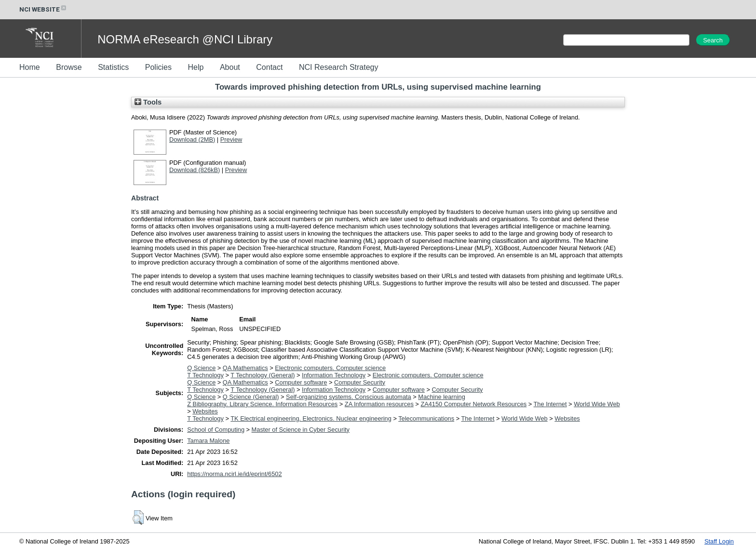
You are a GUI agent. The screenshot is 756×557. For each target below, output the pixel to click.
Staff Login (719, 541)
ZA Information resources (379, 404)
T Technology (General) (263, 375)
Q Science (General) (251, 397)
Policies (158, 67)
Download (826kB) (195, 170)
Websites (205, 411)
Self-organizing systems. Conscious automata (349, 397)
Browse (69, 67)
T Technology (205, 375)
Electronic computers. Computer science (330, 368)
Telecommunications (426, 418)
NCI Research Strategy (339, 67)
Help (196, 67)
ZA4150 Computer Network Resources (473, 404)
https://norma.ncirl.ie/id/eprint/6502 (234, 474)
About (230, 67)
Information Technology (334, 375)
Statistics (113, 67)
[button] (138, 517)
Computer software (301, 382)
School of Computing (216, 430)
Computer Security (360, 382)
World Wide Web (597, 404)
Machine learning (441, 397)
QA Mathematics (245, 368)
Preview (231, 139)
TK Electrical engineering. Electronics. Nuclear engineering (311, 418)
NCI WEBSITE (43, 9)
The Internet (550, 404)
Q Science (201, 368)
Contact (269, 67)
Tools (148, 102)
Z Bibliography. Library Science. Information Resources (262, 404)
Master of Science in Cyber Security (301, 430)
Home (30, 67)
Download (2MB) (192, 139)
